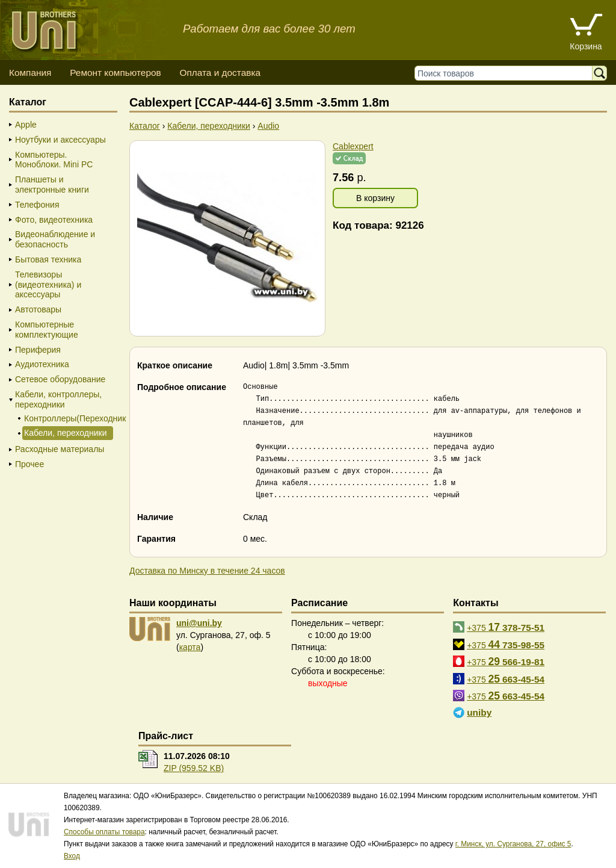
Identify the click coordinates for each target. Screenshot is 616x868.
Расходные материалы (60, 449)
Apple (26, 125)
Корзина (586, 46)
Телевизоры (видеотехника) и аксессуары (48, 285)
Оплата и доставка (220, 73)
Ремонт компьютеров (115, 73)
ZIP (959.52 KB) (194, 768)
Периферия (38, 350)
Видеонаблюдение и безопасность (55, 239)
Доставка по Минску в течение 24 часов (207, 571)
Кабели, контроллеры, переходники (58, 399)
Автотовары (38, 309)
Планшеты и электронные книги (52, 184)
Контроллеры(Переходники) (68, 418)
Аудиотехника (42, 364)
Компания (30, 73)
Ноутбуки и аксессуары (60, 140)
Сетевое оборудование (60, 379)
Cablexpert (353, 146)
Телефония (37, 205)
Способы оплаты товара (104, 832)
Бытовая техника (48, 259)
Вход (72, 856)
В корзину (375, 198)
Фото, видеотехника (54, 220)
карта (190, 647)
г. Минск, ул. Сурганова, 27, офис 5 (513, 844)
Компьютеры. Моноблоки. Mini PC (54, 160)
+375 (506, 627)
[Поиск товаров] (506, 73)
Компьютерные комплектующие (47, 330)
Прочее (29, 464)
